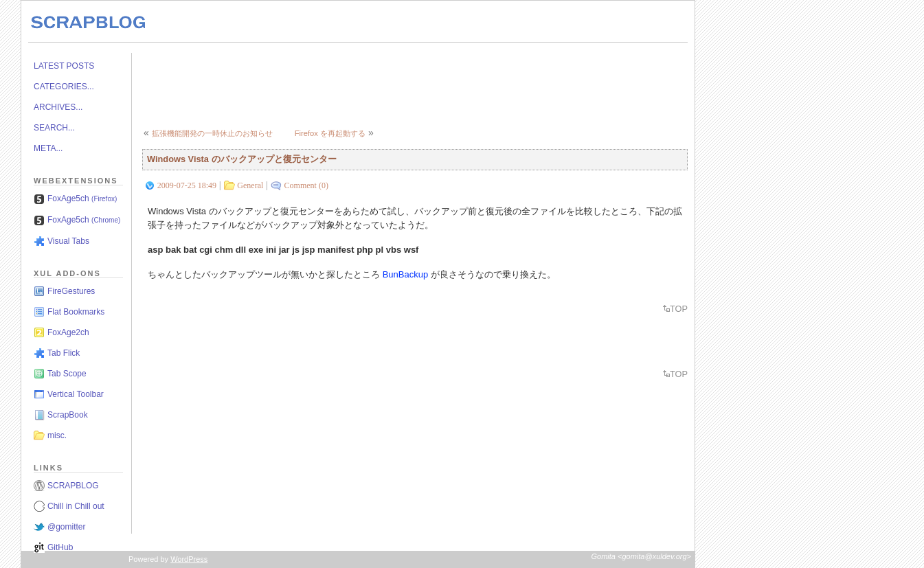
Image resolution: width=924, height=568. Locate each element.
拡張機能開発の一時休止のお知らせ (212, 133)
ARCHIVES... (58, 107)
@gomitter (67, 527)
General (250, 185)
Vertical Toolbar (76, 394)
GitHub (60, 547)
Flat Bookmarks (76, 312)
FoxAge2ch (68, 332)
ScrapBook (68, 415)
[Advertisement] (392, 84)
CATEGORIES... (64, 87)
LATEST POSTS (64, 66)
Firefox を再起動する (330, 133)
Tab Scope (67, 374)
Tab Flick (64, 353)
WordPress (189, 559)
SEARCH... (54, 128)
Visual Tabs (68, 241)
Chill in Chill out (76, 506)
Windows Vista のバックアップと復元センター (242, 159)
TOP (679, 309)
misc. (57, 435)
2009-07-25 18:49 (187, 185)
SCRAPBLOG (73, 486)
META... (48, 148)
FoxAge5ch (82, 198)
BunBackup (406, 274)
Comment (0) (306, 185)
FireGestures (71, 291)
